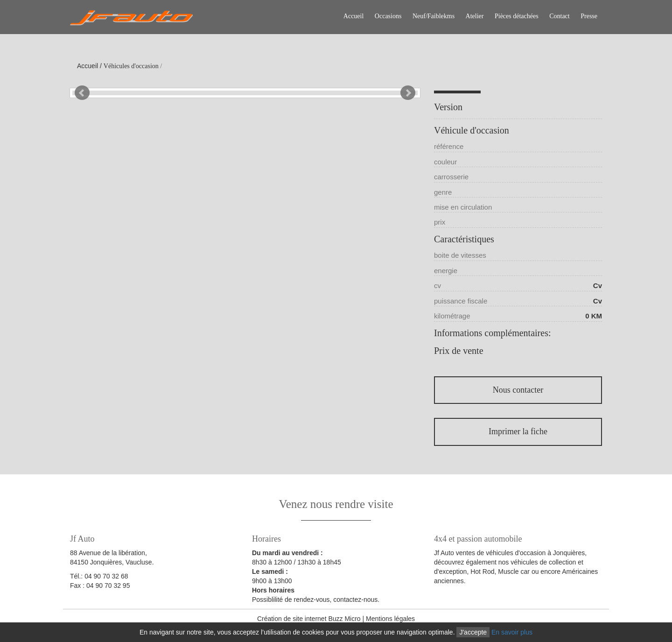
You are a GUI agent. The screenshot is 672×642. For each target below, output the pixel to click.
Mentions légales (390, 619)
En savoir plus (512, 632)
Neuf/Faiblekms (434, 16)
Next (408, 93)
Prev (82, 93)
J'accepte (473, 632)
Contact (560, 16)
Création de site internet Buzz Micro (309, 619)
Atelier (475, 16)
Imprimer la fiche (518, 431)
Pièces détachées (517, 16)
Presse (589, 16)
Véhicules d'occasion (131, 66)
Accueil (354, 16)
